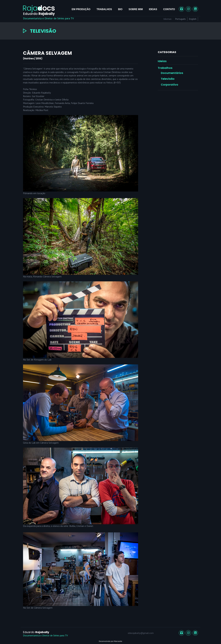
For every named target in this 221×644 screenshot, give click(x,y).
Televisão (168, 79)
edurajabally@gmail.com (141, 633)
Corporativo (170, 85)
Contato (169, 9)
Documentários (172, 73)
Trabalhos (104, 9)
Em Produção (81, 9)
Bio (120, 9)
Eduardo (36, 632)
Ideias (153, 9)
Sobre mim (136, 9)
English (193, 19)
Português (180, 19)
